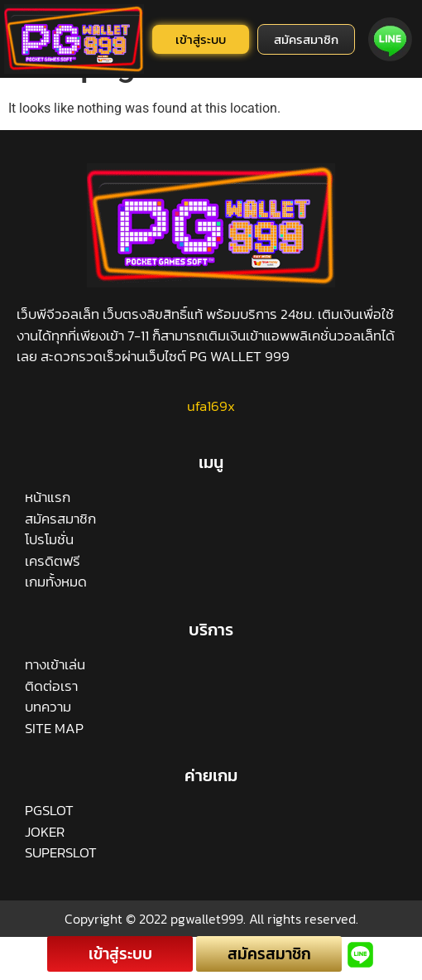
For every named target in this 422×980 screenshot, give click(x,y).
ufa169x (211, 446)
